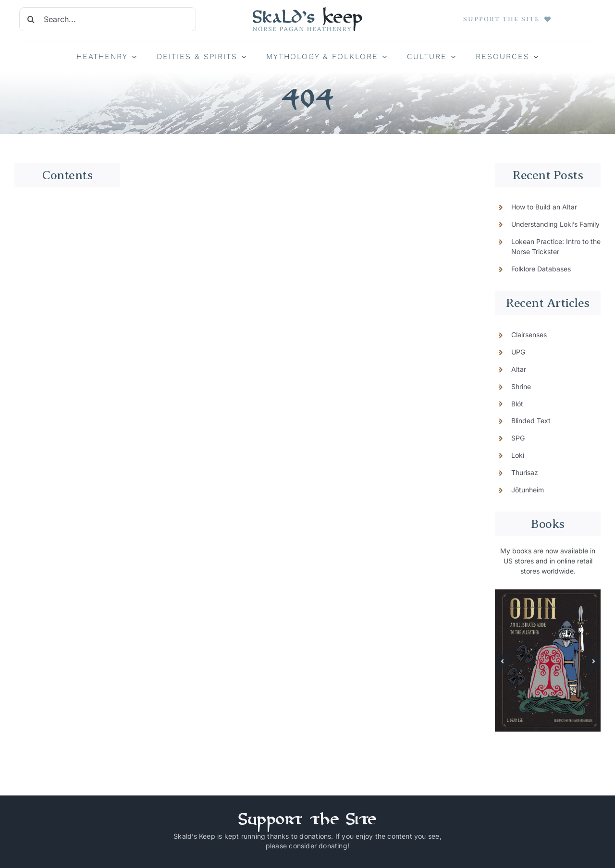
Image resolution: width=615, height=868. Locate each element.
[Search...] (108, 19)
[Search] (31, 19)
